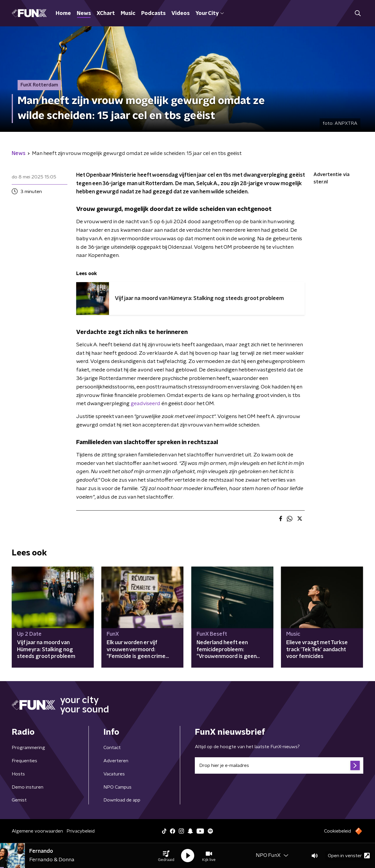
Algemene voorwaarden (37, 831)
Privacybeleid (81, 831)
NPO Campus (117, 787)
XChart (106, 13)
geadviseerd (145, 404)
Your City (210, 13)
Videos (180, 13)
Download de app (122, 800)
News (84, 13)
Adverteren (116, 761)
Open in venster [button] (349, 856)
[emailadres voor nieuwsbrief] (279, 765)
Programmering (28, 748)
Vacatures (114, 774)
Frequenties (24, 761)
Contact (112, 748)
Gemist (19, 800)
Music (128, 13)
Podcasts (153, 13)
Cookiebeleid (337, 831)
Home (63, 13)
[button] (166, 856)
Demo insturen (28, 787)
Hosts (18, 774)
